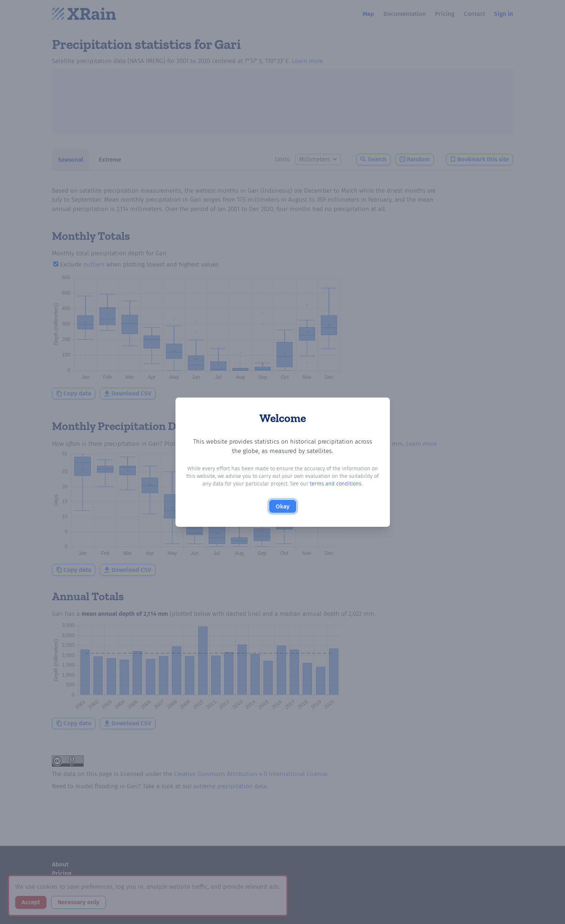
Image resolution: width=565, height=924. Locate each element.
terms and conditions (336, 484)
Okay (283, 506)
